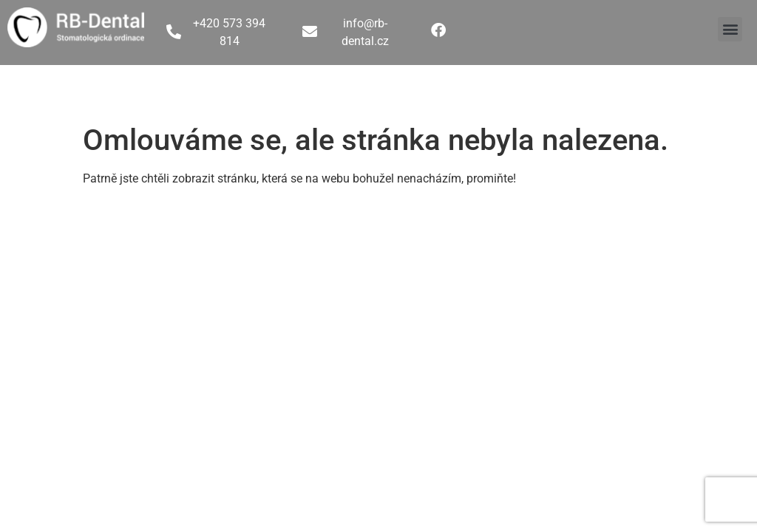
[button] (730, 29)
